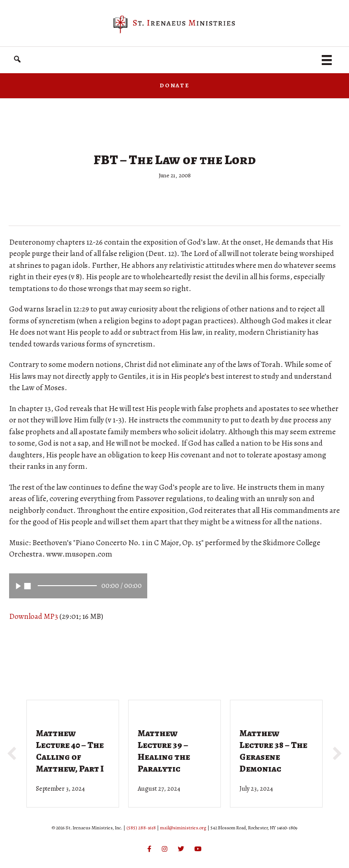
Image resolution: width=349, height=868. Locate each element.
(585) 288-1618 (141, 828)
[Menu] (327, 60)
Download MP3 (34, 616)
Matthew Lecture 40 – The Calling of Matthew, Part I (70, 751)
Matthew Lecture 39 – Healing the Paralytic (164, 751)
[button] (17, 59)
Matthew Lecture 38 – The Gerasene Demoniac (273, 751)
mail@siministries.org (183, 828)
